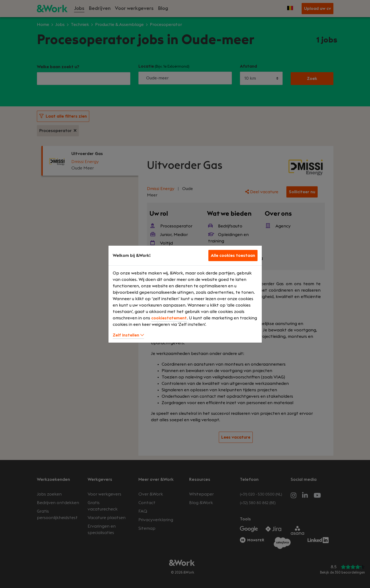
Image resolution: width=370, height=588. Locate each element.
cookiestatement (169, 318)
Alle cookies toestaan (233, 256)
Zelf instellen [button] (128, 335)
